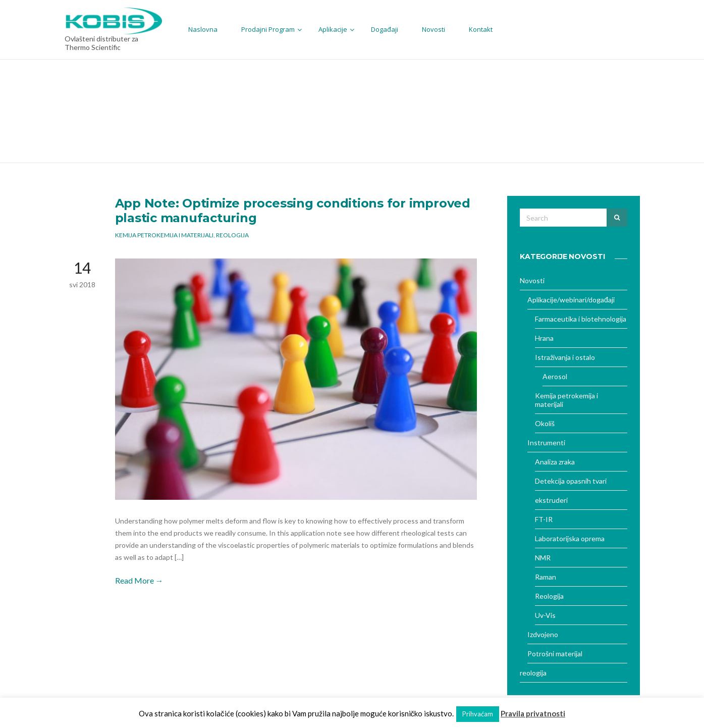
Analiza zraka (555, 462)
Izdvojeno (543, 634)
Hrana (544, 338)
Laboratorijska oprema (570, 538)
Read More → (139, 580)
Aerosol (555, 376)
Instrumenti (546, 443)
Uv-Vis (545, 615)
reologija (533, 673)
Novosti (532, 280)
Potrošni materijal (555, 654)
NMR (543, 558)
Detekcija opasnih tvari (571, 481)
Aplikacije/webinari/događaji (571, 300)
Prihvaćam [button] (478, 714)
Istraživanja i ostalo (565, 357)
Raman (546, 577)
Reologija (232, 235)
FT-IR (544, 519)
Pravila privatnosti (533, 713)
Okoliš (545, 423)
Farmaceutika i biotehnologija (581, 319)
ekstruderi (551, 500)
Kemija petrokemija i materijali (164, 235)
